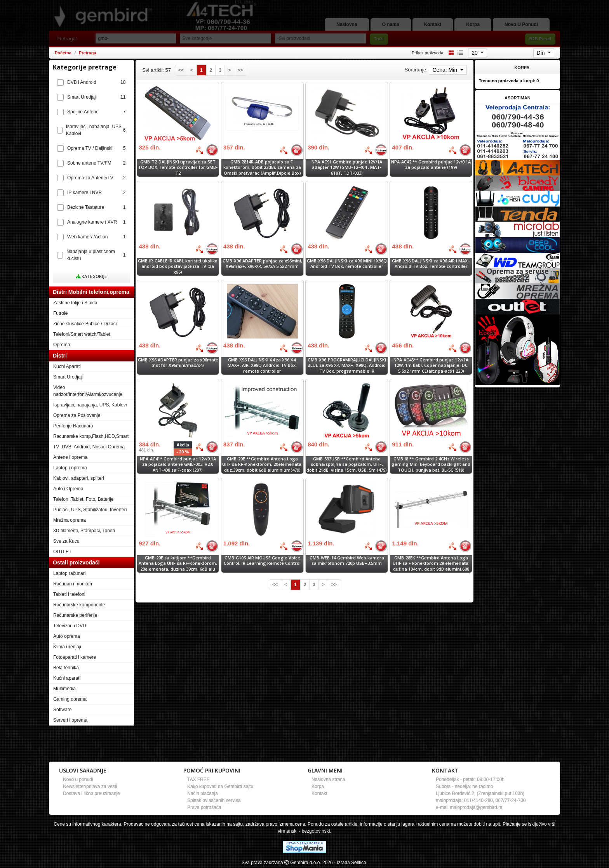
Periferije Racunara (73, 426)
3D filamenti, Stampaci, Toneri (84, 531)
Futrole (60, 313)
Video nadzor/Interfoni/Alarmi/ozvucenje (88, 391)
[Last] (240, 70)
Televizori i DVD (70, 626)
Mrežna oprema (70, 520)
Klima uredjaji (67, 647)
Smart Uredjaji (68, 377)
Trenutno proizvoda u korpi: (509, 81)
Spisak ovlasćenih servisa (214, 800)
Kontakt (319, 793)
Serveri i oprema (70, 720)
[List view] (459, 53)
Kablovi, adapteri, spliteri (79, 478)
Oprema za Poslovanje (77, 415)
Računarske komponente (79, 605)
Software (62, 710)
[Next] (229, 70)
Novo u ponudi (78, 779)
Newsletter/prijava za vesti (90, 786)
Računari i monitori (73, 584)
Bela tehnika (66, 668)
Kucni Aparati (67, 366)
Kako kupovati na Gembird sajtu (220, 786)
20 (475, 53)
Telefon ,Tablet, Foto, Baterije (83, 499)
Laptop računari (69, 573)
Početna (63, 53)
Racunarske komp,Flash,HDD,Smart (91, 436)
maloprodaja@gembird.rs (476, 807)
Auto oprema (67, 636)
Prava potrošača (204, 807)
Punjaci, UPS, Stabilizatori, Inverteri (90, 510)
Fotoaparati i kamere (75, 657)
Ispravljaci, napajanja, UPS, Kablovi (90, 405)
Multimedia (64, 689)
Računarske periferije (75, 615)
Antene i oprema (70, 457)
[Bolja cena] (199, 150)
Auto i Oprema (68, 489)
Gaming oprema (70, 699)
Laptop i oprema (70, 468)
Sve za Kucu (66, 541)
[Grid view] (450, 53)
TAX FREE (198, 779)
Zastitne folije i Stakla (75, 303)
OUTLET (62, 552)
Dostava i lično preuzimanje (91, 793)
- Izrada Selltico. (351, 863)
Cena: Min (445, 70)
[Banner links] (518, 117)
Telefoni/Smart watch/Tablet (82, 334)
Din (542, 53)
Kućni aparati (67, 678)
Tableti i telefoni (69, 594)
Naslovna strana (328, 779)
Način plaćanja (203, 793)
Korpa (318, 786)
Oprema (62, 345)
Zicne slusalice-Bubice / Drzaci (85, 324)
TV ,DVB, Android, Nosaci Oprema (89, 447)
